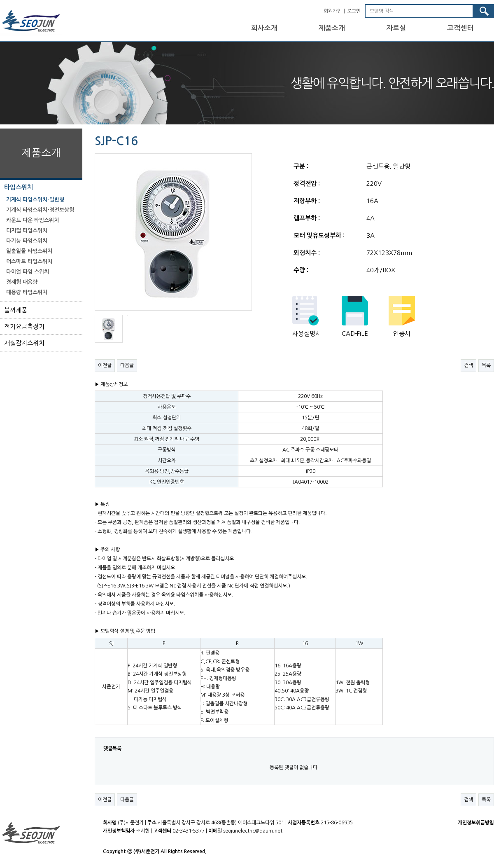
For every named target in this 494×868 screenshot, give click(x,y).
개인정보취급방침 (476, 823)
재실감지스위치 (24, 343)
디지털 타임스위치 (27, 230)
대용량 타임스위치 (27, 292)
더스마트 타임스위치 (29, 261)
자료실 (396, 28)
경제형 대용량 (22, 282)
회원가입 (333, 11)
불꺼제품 (16, 310)
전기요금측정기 (24, 326)
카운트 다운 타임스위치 (33, 220)
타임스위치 (19, 187)
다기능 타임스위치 (27, 241)
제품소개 (332, 28)
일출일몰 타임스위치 (29, 251)
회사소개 (264, 28)
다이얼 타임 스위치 (28, 272)
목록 (486, 365)
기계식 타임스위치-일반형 (35, 200)
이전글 (105, 365)
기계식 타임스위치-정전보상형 (40, 210)
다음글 (127, 365)
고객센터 (460, 28)
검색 (468, 365)
